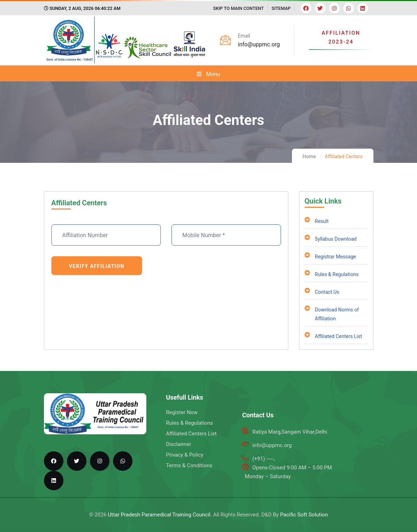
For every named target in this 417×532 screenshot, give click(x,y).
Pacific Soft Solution (304, 515)
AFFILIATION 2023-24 (341, 38)
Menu (208, 74)
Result (317, 221)
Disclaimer (178, 444)
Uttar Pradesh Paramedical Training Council (159, 515)
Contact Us (322, 292)
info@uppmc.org (259, 44)
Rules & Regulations (332, 274)
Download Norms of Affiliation (332, 314)
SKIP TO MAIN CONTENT (238, 8)
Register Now (182, 412)
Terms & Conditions (189, 465)
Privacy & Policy (184, 455)
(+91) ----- (263, 459)
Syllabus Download (331, 239)
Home (309, 156)
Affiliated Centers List (333, 336)
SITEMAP (281, 8)
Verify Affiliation (97, 266)
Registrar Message (330, 257)
